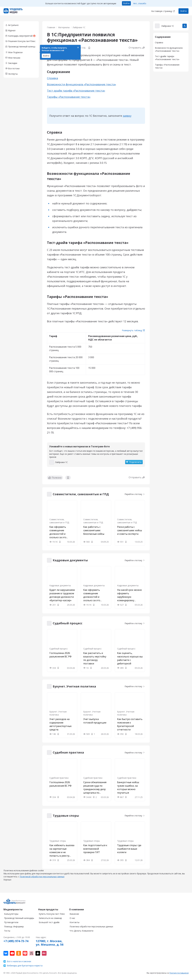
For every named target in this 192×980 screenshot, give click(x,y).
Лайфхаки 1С (79, 27)
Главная (51, 27)
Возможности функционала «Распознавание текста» (81, 84)
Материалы (64, 27)
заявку (127, 116)
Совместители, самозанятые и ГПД (59, 521)
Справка (52, 78)
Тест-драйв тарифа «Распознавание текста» (76, 91)
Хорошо (7, 883)
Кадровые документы (60, 585)
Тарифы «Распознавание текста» (69, 97)
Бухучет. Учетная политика (58, 713)
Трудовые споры (58, 841)
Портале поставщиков (179, 976)
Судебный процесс (59, 649)
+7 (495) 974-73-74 (16, 944)
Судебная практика (59, 778)
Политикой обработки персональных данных (42, 879)
